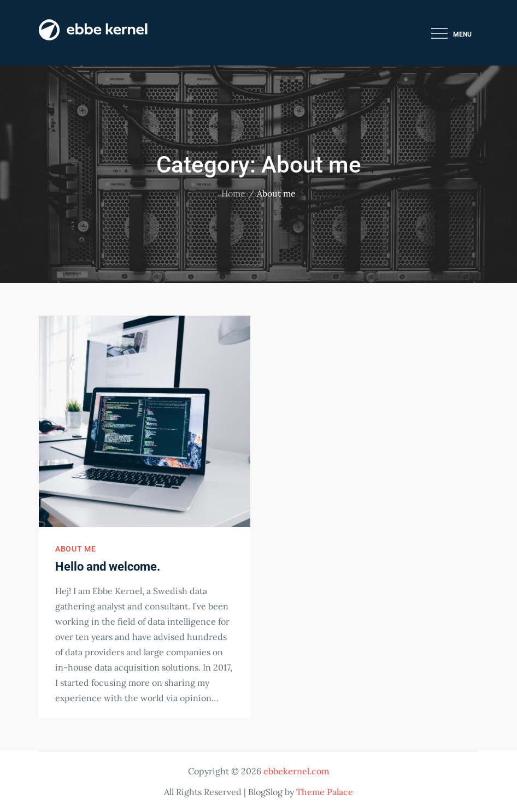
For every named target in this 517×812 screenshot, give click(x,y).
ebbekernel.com (296, 771)
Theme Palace (325, 792)
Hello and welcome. (108, 567)
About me (76, 549)
